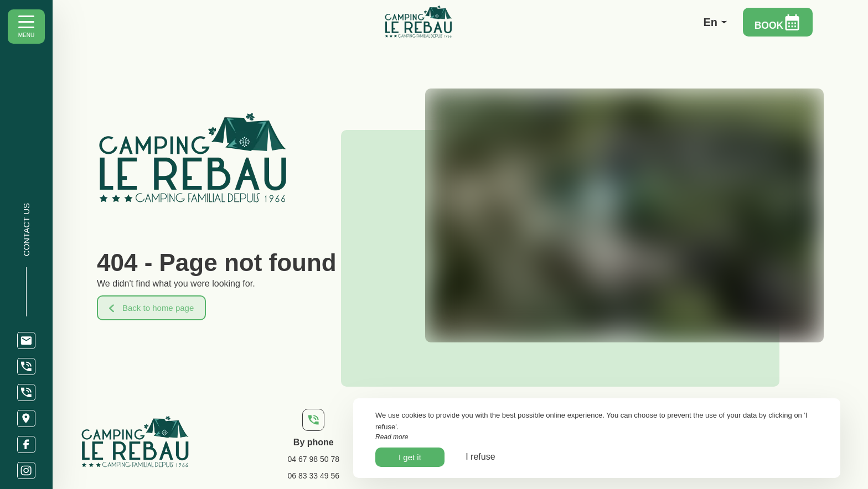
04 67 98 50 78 (314, 459)
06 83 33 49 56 (314, 476)
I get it (410, 457)
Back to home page (151, 308)
